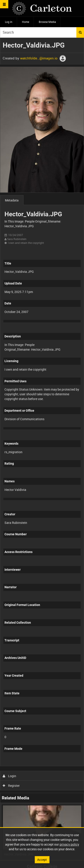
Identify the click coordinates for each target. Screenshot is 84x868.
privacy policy (69, 844)
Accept (42, 860)
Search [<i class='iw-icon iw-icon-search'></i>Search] (80, 32)
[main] (42, 449)
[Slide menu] (4, 4)
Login (10, 776)
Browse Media (47, 22)
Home (26, 22)
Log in (9, 22)
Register (11, 786)
